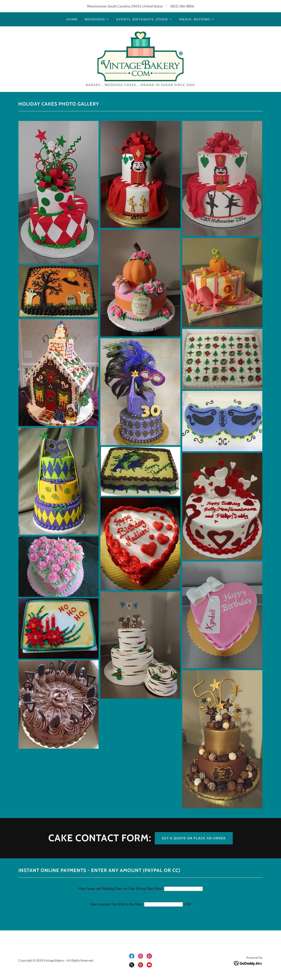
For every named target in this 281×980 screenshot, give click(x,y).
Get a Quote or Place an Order (194, 839)
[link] (140, 56)
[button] (97, 19)
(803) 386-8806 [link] (182, 6)
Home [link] (72, 19)
